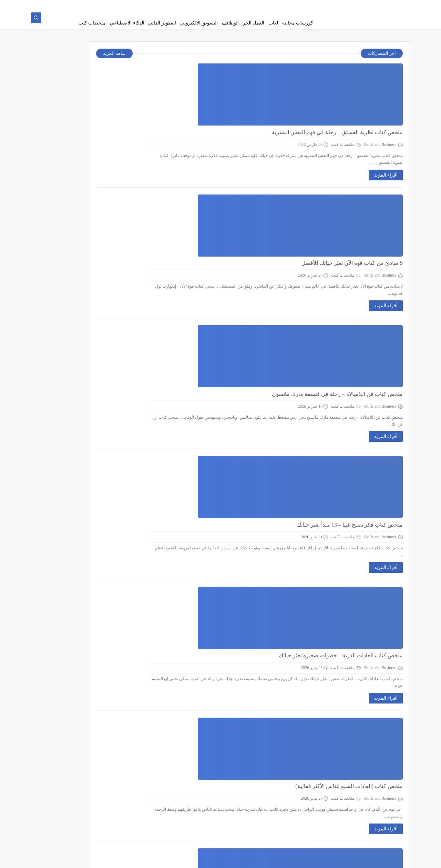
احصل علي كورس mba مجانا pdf (70, 106)
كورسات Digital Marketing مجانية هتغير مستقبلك (238, 757)
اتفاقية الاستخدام (249, 6)
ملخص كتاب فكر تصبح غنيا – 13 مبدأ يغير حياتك (241, 300)
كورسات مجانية (298, 23)
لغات (273, 23)
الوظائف (230, 23)
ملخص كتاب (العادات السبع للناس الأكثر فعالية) (240, 453)
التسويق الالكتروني (199, 23)
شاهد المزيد (172, 57)
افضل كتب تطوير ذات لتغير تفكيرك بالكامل (245, 529)
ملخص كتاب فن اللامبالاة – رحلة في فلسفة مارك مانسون (229, 224)
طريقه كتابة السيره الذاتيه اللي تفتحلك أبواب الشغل (236, 605)
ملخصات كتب (92, 23)
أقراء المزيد (278, 114)
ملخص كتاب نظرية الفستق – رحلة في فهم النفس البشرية (229, 72)
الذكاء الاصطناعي (127, 23)
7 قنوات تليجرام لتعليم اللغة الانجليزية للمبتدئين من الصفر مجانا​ (72, 181)
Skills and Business (336, 859)
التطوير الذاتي (162, 23)
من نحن (309, 6)
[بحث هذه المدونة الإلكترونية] (96, 446)
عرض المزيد (277, 827)
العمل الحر (254, 23)
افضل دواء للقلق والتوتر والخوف (258, 681)
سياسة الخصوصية (283, 6)
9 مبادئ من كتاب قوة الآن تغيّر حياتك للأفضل (244, 148)
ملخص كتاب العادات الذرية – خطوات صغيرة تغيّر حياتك (232, 376)
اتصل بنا (224, 6)
